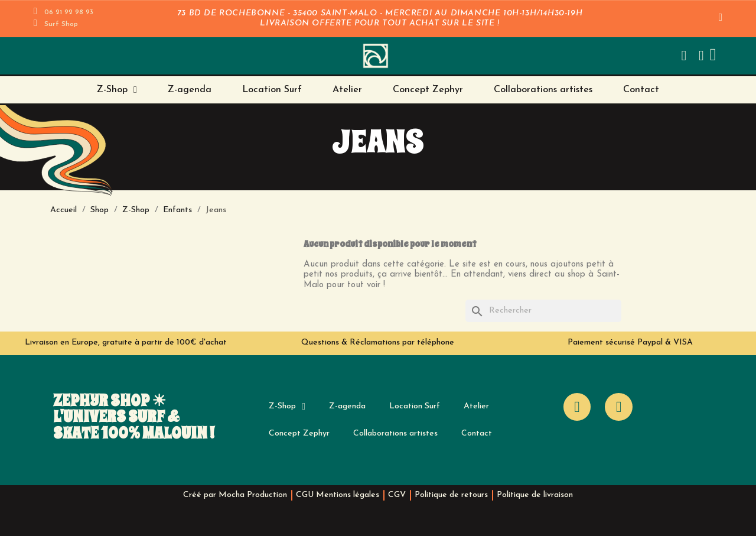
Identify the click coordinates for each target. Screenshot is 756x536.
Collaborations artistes (543, 90)
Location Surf (272, 90)
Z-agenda (190, 90)
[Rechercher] (543, 311)
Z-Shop (117, 90)
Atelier (347, 90)
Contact (641, 90)
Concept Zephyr (428, 90)
